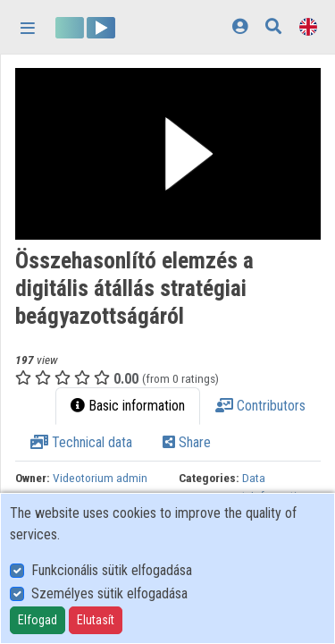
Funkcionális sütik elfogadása (112, 570)
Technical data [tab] (81, 442)
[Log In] (240, 26)
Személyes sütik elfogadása (109, 593)
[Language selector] (308, 26)
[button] (168, 154)
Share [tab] (187, 442)
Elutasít (96, 620)
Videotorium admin (100, 478)
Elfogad (38, 620)
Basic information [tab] (128, 406)
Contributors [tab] (260, 406)
